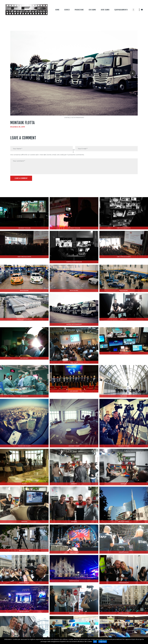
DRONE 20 (135, 73)
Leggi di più (103, 642)
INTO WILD (15, 73)
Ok (95, 642)
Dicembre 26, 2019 (18, 127)
